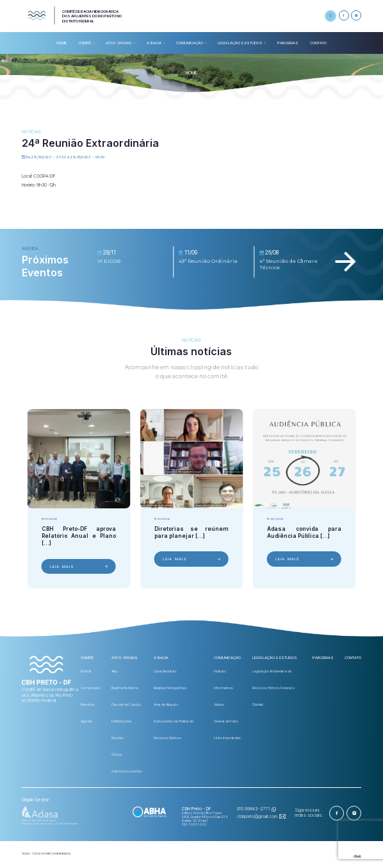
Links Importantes (227, 738)
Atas (115, 671)
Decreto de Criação (126, 705)
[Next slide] (346, 262)
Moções (118, 738)
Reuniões (88, 705)
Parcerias (288, 43)
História (86, 671)
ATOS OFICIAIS (119, 43)
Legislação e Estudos (240, 43)
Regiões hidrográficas (170, 688)
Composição (91, 688)
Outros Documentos (127, 771)
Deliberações (122, 721)
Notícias (220, 671)
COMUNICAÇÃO (190, 43)
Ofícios (117, 755)
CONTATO (318, 43)
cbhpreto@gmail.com (257, 817)
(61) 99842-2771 (253, 809)
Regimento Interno (125, 688)
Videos (219, 705)
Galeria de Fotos (226, 721)
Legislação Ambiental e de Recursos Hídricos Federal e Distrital (273, 688)
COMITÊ (85, 43)
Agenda (86, 721)
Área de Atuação (166, 705)
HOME (61, 43)
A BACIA (154, 43)
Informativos (224, 688)
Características (165, 671)
